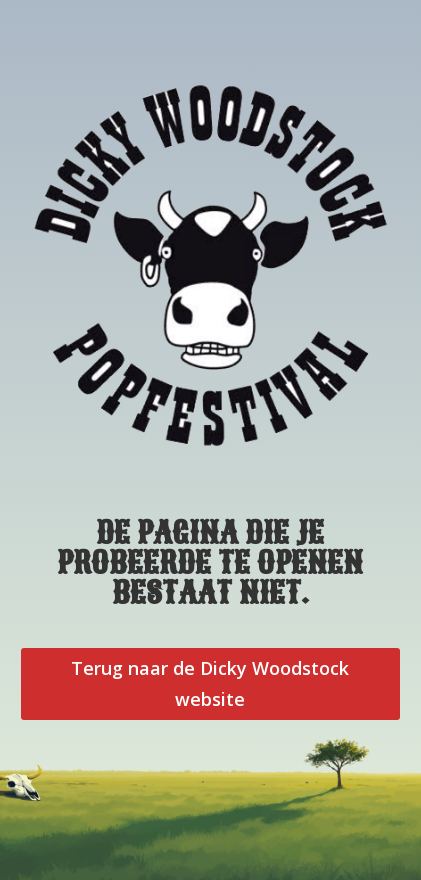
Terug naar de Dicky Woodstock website (210, 683)
